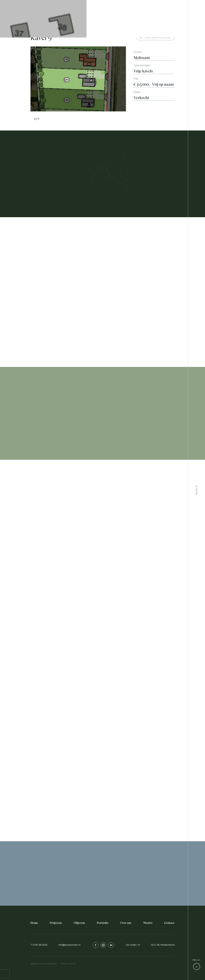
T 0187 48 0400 (39, 945)
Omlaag (196, 960)
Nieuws (148, 923)
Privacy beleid (68, 964)
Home (34, 923)
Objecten (79, 923)
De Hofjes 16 (133, 945)
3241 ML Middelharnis (163, 945)
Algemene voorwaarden (43, 964)
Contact (169, 923)
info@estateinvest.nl (69, 945)
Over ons (126, 923)
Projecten (56, 923)
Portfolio (103, 923)
